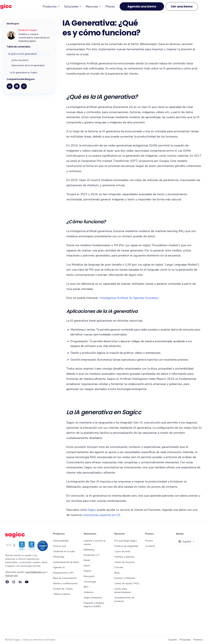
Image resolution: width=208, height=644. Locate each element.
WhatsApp (59, 557)
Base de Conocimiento (65, 578)
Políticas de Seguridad (126, 546)
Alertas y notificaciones (65, 583)
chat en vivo (12, 575)
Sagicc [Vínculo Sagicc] (92, 510)
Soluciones (82, 9)
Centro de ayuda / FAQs (127, 583)
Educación (89, 576)
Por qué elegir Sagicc (126, 541)
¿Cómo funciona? (20, 60)
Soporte (173, 640)
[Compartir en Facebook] (17, 86)
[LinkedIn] (20, 582)
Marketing (89, 550)
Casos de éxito (122, 551)
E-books (119, 567)
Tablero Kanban (62, 594)
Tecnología (90, 582)
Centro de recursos (124, 562)
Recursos (102, 9)
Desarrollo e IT (92, 555)
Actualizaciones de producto (124, 599)
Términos (198, 640)
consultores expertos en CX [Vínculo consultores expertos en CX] (102, 515)
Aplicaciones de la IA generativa (28, 65)
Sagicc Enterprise (93, 598)
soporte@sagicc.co (35, 572)
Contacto (150, 546)
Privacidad (185, 640)
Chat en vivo (60, 546)
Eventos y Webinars (125, 578)
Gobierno (89, 592)
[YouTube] (27, 582)
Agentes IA (59, 567)
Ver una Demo (190, 9)
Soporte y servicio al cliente (94, 542)
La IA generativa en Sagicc (24, 73)
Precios (119, 9)
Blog (117, 573)
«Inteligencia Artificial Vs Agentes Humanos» (129, 298)
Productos (60, 9)
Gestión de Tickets (63, 589)
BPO (86, 587)
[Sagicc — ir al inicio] (14, 9)
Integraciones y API (63, 573)
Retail (87, 560)
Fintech (87, 571)
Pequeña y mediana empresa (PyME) (94, 605)
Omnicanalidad (61, 541)
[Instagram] (14, 582)
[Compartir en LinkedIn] (10, 86)
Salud (87, 566)
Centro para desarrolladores (123, 591)
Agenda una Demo (150, 9)
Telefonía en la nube (64, 551)
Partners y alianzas (124, 557)
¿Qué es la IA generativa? (24, 54)
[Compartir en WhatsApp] (24, 86)
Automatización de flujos (66, 562)
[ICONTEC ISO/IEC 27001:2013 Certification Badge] (11, 546)
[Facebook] (7, 582)
